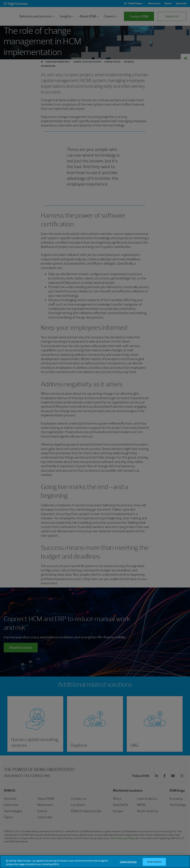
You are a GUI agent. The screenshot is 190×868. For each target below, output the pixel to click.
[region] (95, 862)
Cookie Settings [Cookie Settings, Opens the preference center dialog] (128, 862)
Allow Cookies (154, 862)
